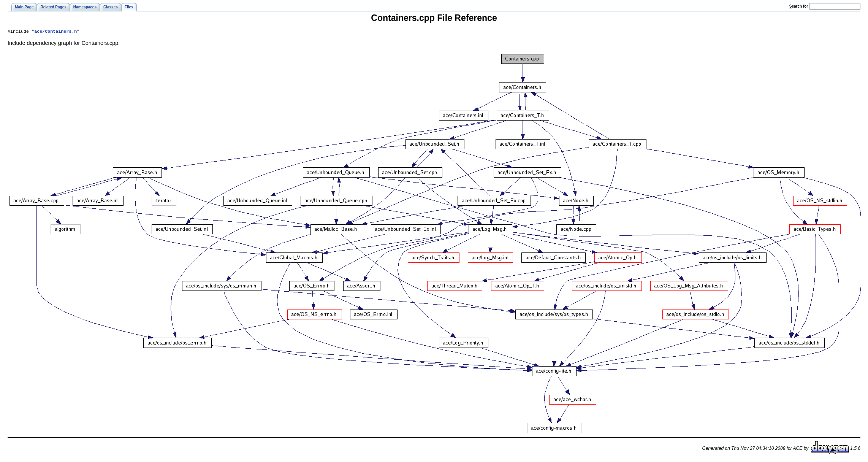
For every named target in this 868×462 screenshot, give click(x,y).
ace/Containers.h (55, 32)
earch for (799, 6)
